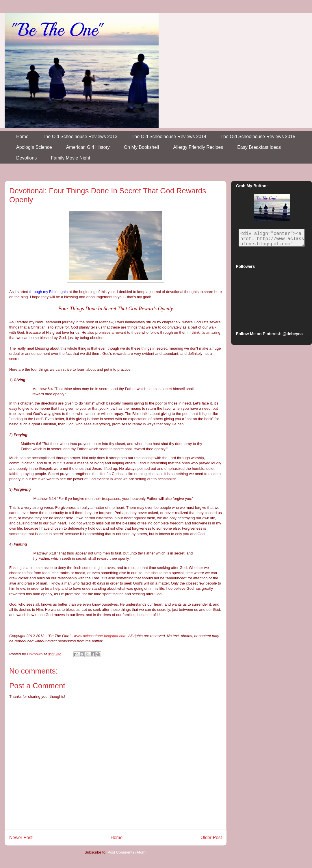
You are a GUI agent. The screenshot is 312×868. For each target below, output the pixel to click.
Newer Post (21, 838)
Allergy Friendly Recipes (198, 147)
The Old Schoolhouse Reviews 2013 (80, 137)
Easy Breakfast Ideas (259, 147)
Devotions (26, 158)
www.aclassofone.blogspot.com (100, 636)
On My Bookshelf (142, 147)
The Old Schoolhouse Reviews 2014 (169, 137)
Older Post (211, 838)
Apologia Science (34, 147)
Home (22, 137)
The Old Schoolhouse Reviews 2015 (258, 137)
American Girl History (88, 147)
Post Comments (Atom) (127, 852)
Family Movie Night (70, 158)
